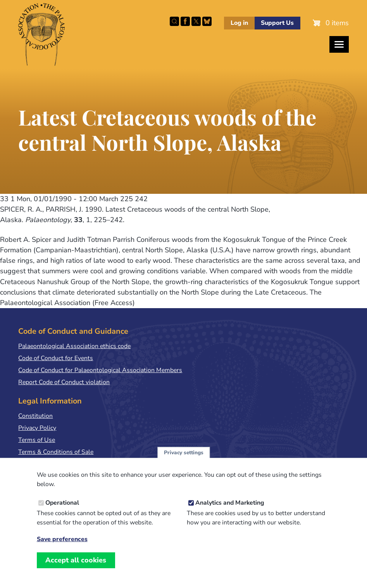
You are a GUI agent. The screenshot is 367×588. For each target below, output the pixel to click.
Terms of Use (37, 440)
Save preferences (62, 548)
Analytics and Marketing (230, 512)
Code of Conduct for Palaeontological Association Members (100, 370)
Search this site (174, 21)
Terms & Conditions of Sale (56, 452)
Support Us (277, 23)
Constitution (35, 416)
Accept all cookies (76, 569)
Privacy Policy (37, 428)
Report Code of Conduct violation (64, 382)
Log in (239, 23)
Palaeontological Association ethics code (74, 346)
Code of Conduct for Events (56, 358)
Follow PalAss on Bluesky (207, 21)
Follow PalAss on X (196, 21)
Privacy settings (184, 461)
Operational (62, 512)
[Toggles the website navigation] (339, 44)
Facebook (185, 21)
